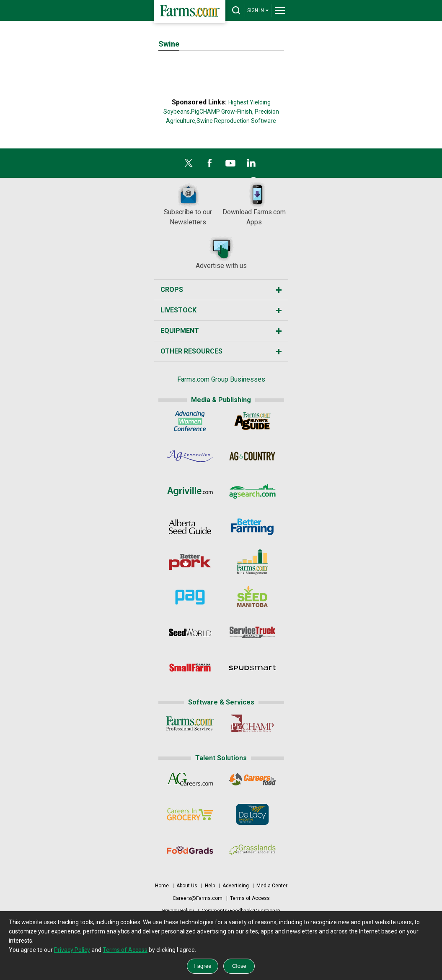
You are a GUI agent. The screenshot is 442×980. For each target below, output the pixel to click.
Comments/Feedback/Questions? (241, 911)
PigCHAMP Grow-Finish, (222, 112)
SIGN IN (258, 10)
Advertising (236, 886)
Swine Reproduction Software (236, 121)
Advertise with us (221, 253)
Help (210, 886)
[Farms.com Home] (190, 12)
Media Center (272, 886)
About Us (187, 886)
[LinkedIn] (251, 165)
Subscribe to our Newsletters (188, 204)
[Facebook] (209, 165)
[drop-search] (236, 10)
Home (162, 886)
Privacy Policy (178, 911)
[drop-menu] (280, 10)
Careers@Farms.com (198, 898)
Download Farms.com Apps (254, 204)
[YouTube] (230, 165)
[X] (189, 165)
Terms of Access (250, 898)
